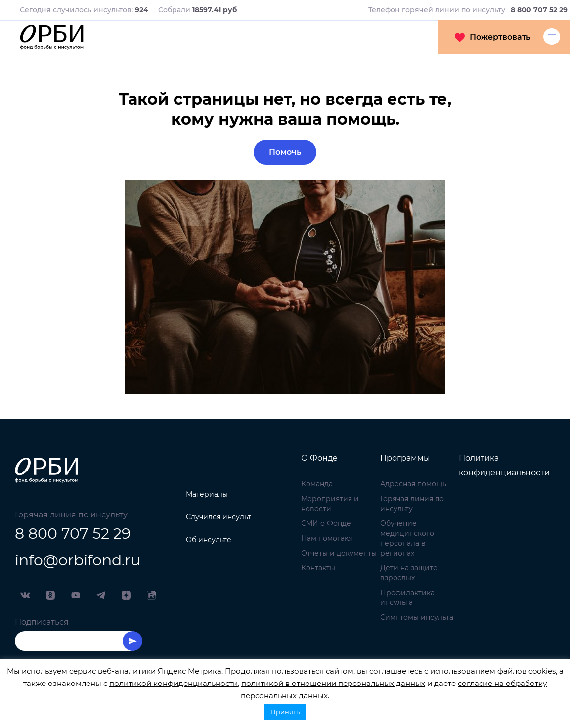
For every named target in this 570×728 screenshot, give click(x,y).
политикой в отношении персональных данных (333, 683)
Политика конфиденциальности (504, 465)
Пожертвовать (493, 37)
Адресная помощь (413, 484)
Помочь (285, 152)
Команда (317, 484)
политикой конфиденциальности (174, 683)
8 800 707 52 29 (73, 534)
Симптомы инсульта (417, 617)
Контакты (318, 568)
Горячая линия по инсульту (412, 504)
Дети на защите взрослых (409, 573)
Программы (405, 458)
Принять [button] (285, 712)
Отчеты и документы (339, 553)
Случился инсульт (219, 517)
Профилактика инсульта (407, 598)
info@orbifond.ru (78, 560)
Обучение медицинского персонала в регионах (407, 538)
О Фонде (319, 458)
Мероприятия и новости (330, 504)
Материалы (207, 494)
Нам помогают (328, 538)
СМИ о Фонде (326, 523)
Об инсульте (209, 540)
